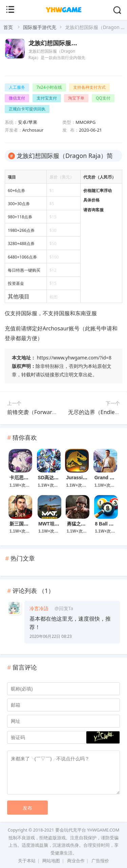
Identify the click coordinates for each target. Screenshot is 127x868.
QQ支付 (103, 98)
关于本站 (27, 861)
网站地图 (51, 861)
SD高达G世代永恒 (57, 478)
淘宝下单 (76, 98)
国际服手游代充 (40, 27)
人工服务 (17, 87)
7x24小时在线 (49, 87)
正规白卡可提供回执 (27, 109)
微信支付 (17, 98)
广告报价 (100, 861)
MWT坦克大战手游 (58, 524)
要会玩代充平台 (71, 830)
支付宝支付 (47, 98)
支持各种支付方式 (89, 87)
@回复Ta (64, 608)
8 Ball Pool (107, 524)
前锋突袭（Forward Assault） (44, 412)
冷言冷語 (39, 608)
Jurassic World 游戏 (88, 478)
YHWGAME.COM (103, 830)
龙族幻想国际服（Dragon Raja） (74, 43)
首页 (8, 27)
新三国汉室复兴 (26, 524)
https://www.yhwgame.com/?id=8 (74, 358)
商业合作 (76, 861)
